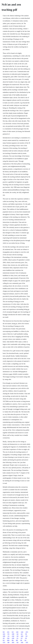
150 (26, 638)
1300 (13, 638)
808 (8, 642)
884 (13, 640)
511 (17, 638)
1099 (8, 640)
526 (17, 634)
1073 (27, 632)
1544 (22, 632)
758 (26, 634)
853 (27, 636)
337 (22, 638)
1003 (13, 642)
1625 (4, 634)
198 (21, 640)
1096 (4, 636)
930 (4, 632)
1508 (13, 634)
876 (8, 634)
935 (4, 640)
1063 (22, 636)
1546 (13, 636)
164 (25, 640)
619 (13, 632)
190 (4, 638)
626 (17, 642)
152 (8, 636)
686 (17, 640)
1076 (27, 642)
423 (22, 634)
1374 (4, 642)
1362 (17, 632)
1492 (22, 642)
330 (17, 636)
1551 (8, 632)
